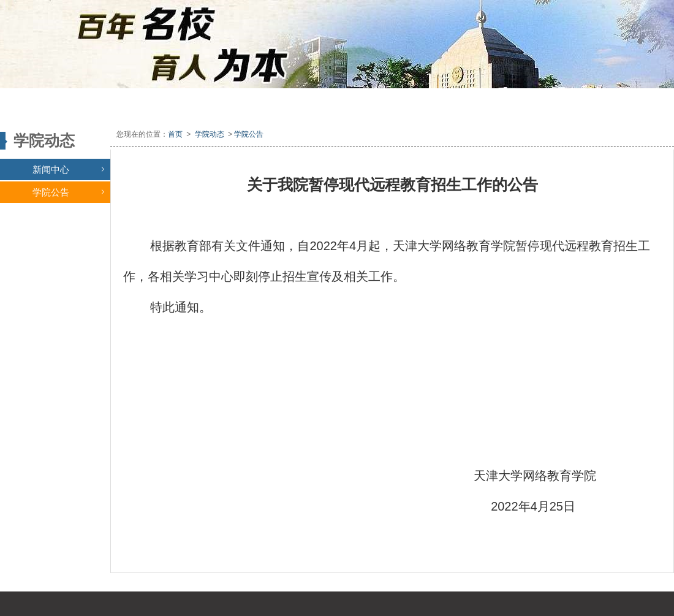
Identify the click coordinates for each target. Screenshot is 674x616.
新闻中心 (68, 169)
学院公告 (68, 192)
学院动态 (210, 134)
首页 (175, 134)
